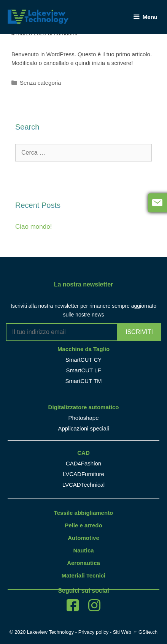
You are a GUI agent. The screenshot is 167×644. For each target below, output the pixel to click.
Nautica (83, 550)
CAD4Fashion (83, 463)
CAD (83, 453)
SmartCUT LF (83, 370)
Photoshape (83, 418)
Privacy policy (93, 632)
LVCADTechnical (83, 485)
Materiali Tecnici (84, 575)
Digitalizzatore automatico (84, 407)
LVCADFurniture (83, 474)
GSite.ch (148, 632)
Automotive (83, 538)
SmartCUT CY (84, 360)
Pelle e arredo (83, 525)
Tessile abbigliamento (84, 513)
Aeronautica (83, 563)
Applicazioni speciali (83, 428)
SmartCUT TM (83, 381)
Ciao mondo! (33, 227)
